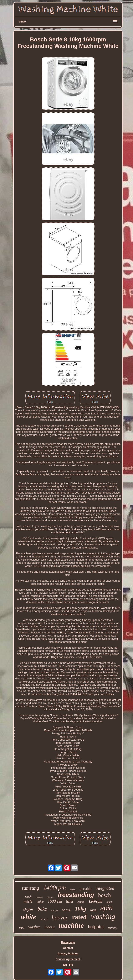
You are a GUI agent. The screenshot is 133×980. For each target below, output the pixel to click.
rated (79, 917)
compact (39, 897)
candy (81, 902)
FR (71, 965)
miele (28, 901)
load (93, 910)
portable (86, 889)
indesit (50, 927)
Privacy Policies (68, 953)
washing (103, 917)
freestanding (76, 895)
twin (73, 890)
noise (40, 902)
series (44, 919)
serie (66, 910)
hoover (60, 917)
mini (22, 928)
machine (71, 925)
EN (65, 965)
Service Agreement (68, 959)
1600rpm (55, 901)
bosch (105, 895)
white (28, 917)
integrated (105, 888)
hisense (50, 897)
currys (55, 910)
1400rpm (55, 887)
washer (34, 927)
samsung (30, 888)
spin (106, 908)
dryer (28, 909)
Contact (68, 948)
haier (70, 901)
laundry (112, 928)
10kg (81, 909)
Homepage (68, 942)
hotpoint (96, 927)
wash (28, 897)
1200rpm (95, 901)
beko (42, 909)
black (109, 902)
